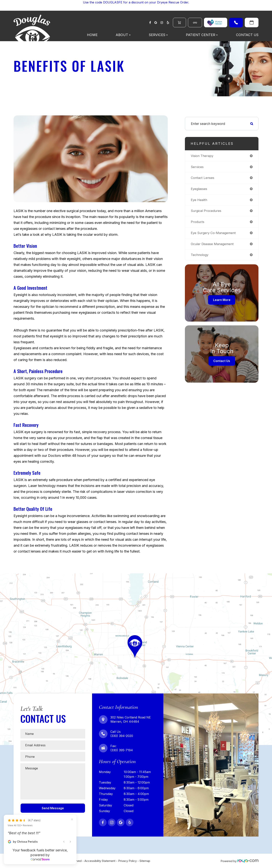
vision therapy (203, 156)
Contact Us (247, 35)
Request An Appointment (252, 23)
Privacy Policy (127, 861)
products (198, 223)
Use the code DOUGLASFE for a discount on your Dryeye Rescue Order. (136, 2)
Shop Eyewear (195, 23)
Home (92, 35)
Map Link (7, 575)
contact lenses (203, 178)
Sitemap (145, 861)
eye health (199, 201)
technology (200, 257)
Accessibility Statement (100, 861)
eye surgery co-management (214, 235)
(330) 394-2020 (236, 23)
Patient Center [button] (202, 35)
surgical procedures (207, 212)
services (197, 167)
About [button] (123, 35)
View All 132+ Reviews (20, 825)
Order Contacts (179, 23)
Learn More (222, 302)
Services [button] (158, 35)
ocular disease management (213, 246)
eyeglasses (200, 190)
